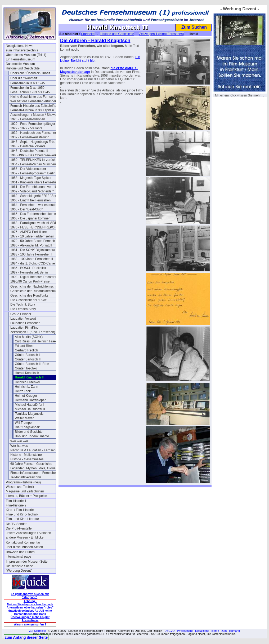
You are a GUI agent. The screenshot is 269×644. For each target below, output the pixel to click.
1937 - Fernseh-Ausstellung (30, 137)
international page (18, 557)
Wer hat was (19, 446)
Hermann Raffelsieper (30, 400)
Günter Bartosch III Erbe (32, 364)
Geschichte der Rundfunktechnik (33, 291)
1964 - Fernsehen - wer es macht (34, 205)
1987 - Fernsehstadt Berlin (29, 272)
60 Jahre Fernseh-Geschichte (31, 464)
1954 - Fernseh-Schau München (33, 164)
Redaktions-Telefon (207, 631)
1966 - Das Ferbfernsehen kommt (34, 214)
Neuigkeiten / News (19, 46)
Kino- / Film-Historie (20, 510)
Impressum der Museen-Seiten (28, 562)
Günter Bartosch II (28, 359)
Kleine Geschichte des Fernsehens (35, 97)
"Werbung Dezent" (19, 571)
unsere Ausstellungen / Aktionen (28, 533)
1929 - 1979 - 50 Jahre (26, 128)
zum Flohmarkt (230, 631)
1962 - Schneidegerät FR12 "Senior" (35, 196)
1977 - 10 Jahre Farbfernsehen (32, 236)
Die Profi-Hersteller (19, 528)
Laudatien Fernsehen (25, 323)
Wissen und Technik (20, 487)
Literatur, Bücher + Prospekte (26, 496)
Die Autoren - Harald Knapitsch (95, 41)
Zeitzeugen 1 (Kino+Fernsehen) (33, 332)
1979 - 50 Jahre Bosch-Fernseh (33, 241)
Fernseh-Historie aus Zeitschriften (34, 106)
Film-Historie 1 (16, 501)
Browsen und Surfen (20, 552)
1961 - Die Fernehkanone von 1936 (35, 187)
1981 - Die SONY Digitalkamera (33, 250)
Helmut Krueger (26, 396)
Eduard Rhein (24, 346)
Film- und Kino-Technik (22, 514)
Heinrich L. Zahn (26, 387)
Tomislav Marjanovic (29, 414)
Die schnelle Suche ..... (22, 566)
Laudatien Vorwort (23, 319)
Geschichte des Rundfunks (29, 295)
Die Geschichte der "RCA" (29, 300)
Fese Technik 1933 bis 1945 (30, 92)
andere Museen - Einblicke (25, 537)
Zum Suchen (194, 27)
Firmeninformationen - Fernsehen (34, 473)
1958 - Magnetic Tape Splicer (31, 178)
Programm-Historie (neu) (23, 482)
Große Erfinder (21, 314)
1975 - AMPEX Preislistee (28, 232)
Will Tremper (24, 423)
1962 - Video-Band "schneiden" (32, 191)
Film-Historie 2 (16, 505)
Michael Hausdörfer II (30, 409)
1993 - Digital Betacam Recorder (33, 277)
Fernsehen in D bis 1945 (28, 83)
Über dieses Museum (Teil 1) (26, 55)
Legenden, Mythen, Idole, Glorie (33, 468)
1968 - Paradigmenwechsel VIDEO (35, 223)
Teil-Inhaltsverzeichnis (26, 477)
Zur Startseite (37, 631)
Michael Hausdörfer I (30, 405)
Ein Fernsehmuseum (21, 59)
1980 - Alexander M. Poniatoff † (33, 245)
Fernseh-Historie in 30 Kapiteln (32, 110)
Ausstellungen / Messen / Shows (33, 115)
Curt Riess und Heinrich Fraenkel (38, 341)
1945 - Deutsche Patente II (29, 151)
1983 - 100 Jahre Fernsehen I (31, 254)
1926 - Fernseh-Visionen (28, 119)
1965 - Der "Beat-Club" (26, 209)
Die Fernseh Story (23, 309)
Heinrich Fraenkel (27, 382)
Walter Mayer (24, 418)
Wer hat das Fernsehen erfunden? (35, 101)
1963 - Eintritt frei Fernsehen (30, 200)
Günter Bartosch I (27, 355)
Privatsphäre (185, 631)
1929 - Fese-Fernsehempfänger (33, 124)
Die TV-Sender (16, 524)
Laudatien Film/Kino (24, 328)
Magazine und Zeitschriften (25, 491)
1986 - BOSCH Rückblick (28, 268)
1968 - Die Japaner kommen (30, 218)
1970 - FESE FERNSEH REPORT (35, 227)
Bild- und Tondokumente (32, 436)
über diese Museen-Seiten (24, 547)
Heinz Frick (23, 391)
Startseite (88, 34)
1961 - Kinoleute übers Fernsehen (34, 182)
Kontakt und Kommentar (23, 542)
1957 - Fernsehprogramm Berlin (33, 173)
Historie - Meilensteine (26, 455)
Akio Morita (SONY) (29, 337)
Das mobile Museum (20, 64)
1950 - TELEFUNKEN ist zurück (33, 160)
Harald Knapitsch (27, 373)
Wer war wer (19, 441)
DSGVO (170, 631)
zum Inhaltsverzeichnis (22, 50)
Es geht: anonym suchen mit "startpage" (30, 596)
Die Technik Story (23, 305)
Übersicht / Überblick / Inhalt (30, 73)
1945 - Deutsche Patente (28, 146)
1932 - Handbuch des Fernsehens (34, 133)
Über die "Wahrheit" (24, 78)
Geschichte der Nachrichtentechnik (35, 286)
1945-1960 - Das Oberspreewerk (33, 155)
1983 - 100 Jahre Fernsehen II (32, 259)
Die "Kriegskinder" (28, 427)
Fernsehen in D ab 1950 (27, 88)
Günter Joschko (26, 368)
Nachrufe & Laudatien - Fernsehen (35, 450)
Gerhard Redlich (26, 350)
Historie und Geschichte (23, 68)
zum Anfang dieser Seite (26, 637)
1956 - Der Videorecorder (28, 169)
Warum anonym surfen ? (30, 624)
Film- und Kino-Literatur (22, 519)
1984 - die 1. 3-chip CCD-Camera (34, 263)
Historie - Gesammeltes (27, 459)
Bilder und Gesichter (29, 432)
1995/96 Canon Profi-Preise (30, 281)
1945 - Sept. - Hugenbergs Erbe (33, 142)
